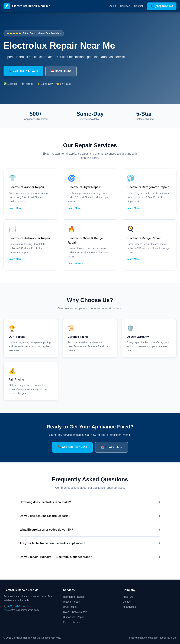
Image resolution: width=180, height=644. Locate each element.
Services (125, 6)
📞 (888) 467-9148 (162, 6)
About (113, 6)
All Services (129, 607)
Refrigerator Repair (74, 597)
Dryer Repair (70, 607)
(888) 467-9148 (16, 606)
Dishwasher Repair (74, 617)
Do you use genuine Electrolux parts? (90, 516)
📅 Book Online (61, 71)
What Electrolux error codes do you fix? (90, 530)
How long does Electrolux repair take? (90, 502)
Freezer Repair (72, 622)
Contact (139, 6)
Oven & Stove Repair (75, 612)
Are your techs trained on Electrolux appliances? (90, 543)
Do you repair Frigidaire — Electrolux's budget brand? (90, 557)
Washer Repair (71, 602)
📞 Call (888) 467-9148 (23, 71)
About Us (128, 597)
